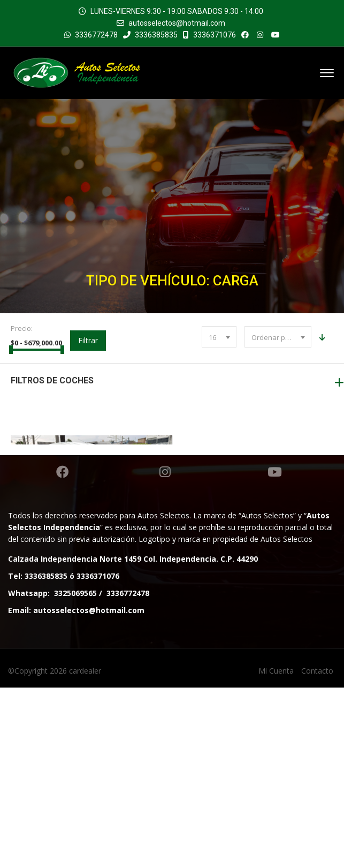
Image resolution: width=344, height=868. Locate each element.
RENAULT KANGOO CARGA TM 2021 (91, 549)
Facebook (63, 652)
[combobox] (219, 337)
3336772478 (96, 35)
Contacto (317, 851)
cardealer (85, 851)
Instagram (165, 652)
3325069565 (75, 773)
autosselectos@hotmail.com (177, 23)
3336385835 (150, 35)
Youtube (275, 652)
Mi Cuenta (276, 851)
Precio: (22, 328)
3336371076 (209, 35)
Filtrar (88, 340)
